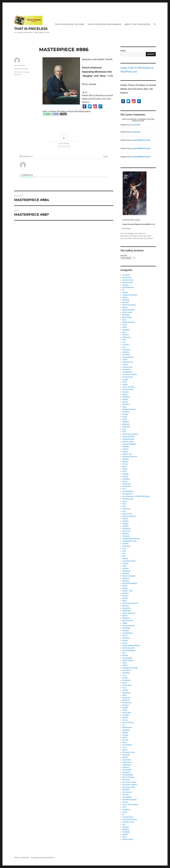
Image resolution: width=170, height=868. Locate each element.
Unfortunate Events (130, 820)
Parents (125, 641)
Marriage (126, 573)
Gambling (126, 479)
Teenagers (126, 772)
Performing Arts (128, 648)
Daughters (126, 397)
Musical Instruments (130, 603)
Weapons (126, 827)
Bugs (124, 332)
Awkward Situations (130, 295)
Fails (124, 432)
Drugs (125, 417)
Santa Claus (127, 713)
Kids (124, 556)
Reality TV (126, 700)
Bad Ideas (126, 300)
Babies (125, 297)
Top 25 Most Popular (130, 805)
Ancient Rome (128, 283)
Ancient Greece (128, 280)
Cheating (126, 352)
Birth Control (127, 312)
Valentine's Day (128, 822)
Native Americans (129, 613)
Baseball (125, 302)
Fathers (125, 452)
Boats (124, 320)
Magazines (126, 571)
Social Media (127, 745)
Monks (125, 588)
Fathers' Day (127, 454)
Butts (124, 340)
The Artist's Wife (129, 787)
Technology (127, 770)
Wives (125, 837)
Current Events (128, 389)
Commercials (127, 367)
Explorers (126, 424)
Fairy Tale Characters (130, 434)
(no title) (137, 125)
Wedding (126, 829)
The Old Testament (129, 800)
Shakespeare (127, 728)
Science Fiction (128, 723)
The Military (127, 797)
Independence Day (129, 541)
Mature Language (129, 576)
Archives (124, 256)
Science (125, 720)
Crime (125, 382)
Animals (125, 285)
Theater (125, 802)
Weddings (126, 832)
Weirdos (125, 834)
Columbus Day (128, 362)
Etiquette (126, 422)
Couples (125, 379)
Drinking (126, 412)
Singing (125, 735)
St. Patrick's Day (128, 752)
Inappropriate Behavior (131, 539)
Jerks (124, 549)
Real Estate (126, 698)
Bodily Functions (129, 322)
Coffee (125, 360)
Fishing (125, 462)
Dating (125, 394)
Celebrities (126, 350)
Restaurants (127, 703)
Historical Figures (129, 516)
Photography (127, 658)
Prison (125, 683)
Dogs (124, 407)
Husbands (126, 536)
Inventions (126, 546)
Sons (124, 747)
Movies (125, 596)
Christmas (18, 72)
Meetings (126, 581)
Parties (125, 643)
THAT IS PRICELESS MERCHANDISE (104, 24)
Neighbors (126, 618)
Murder (125, 598)
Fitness (125, 464)
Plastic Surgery (128, 660)
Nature (125, 616)
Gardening (126, 484)
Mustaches (126, 608)
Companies (126, 370)
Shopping (126, 730)
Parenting (126, 638)
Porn (124, 675)
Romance (18, 74)
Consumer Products (130, 375)
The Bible (126, 790)
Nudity (125, 623)
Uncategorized (128, 817)
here (136, 236)
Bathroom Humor (129, 305)
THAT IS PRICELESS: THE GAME (70, 24)
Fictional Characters (130, 457)
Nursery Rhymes (129, 626)
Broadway (126, 330)
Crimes (125, 384)
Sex (124, 725)
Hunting (125, 534)
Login (105, 156)
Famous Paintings (129, 444)
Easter (125, 419)
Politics (125, 665)
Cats (124, 347)
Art (123, 290)
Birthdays (126, 315)
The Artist (126, 780)
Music (125, 601)
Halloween (126, 509)
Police (125, 663)
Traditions (126, 810)
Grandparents (128, 494)
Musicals (126, 606)
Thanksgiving (128, 775)
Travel (125, 812)
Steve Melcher (20, 65)
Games (125, 481)
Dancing (125, 392)
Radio (124, 695)
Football (125, 474)
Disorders (126, 404)
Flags (124, 466)
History (125, 519)
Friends (125, 476)
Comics (125, 365)
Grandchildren (128, 491)
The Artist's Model (129, 782)
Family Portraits (128, 439)
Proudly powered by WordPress (43, 858)
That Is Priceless (129, 777)
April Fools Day (128, 287)
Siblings (125, 733)
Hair (124, 506)
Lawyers (125, 563)
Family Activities (129, 437)
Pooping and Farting (130, 668)
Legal (124, 566)
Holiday (125, 524)
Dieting (125, 399)
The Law (125, 795)
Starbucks (126, 755)
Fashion (125, 449)
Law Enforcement (129, 561)
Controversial (127, 377)
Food (124, 471)
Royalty (125, 708)
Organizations (128, 633)
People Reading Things (131, 645)
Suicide (125, 757)
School (125, 718)
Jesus (124, 551)
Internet (125, 544)
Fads (124, 429)
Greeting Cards (128, 499)
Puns (124, 688)
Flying (125, 469)
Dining (125, 402)
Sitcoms (125, 740)
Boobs (125, 325)
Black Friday (127, 317)
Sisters (125, 737)
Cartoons (126, 345)
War (124, 824)
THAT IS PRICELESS (31, 29)
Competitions (127, 372)
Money (125, 586)
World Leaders (128, 839)
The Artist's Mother (130, 785)
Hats (124, 511)
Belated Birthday (129, 310)
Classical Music (128, 357)
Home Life (126, 531)
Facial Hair (126, 427)
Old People (126, 628)
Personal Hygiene (129, 650)
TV (123, 815)
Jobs (124, 554)
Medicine (126, 578)
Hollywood (126, 529)
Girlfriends (126, 486)
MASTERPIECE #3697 (142, 140)
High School (127, 514)
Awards (125, 292)
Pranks (125, 678)
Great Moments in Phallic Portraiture (136, 496)
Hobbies (125, 521)
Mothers (126, 593)
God (124, 489)
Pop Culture (127, 670)
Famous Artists (128, 442)
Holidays (26, 72)
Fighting (126, 459)
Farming (126, 447)
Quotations (126, 693)
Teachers (126, 767)
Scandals (126, 715)
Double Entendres (129, 409)
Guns (124, 504)
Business (126, 335)
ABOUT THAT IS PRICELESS (137, 24)
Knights (125, 558)
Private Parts (127, 685)
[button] (155, 25)
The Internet (127, 792)
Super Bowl (127, 760)
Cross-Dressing (128, 387)
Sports (125, 750)
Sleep (124, 742)
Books (125, 327)
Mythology (126, 611)
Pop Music (126, 673)
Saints (125, 710)
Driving (125, 414)
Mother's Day (127, 591)
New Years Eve (128, 621)
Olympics (126, 631)
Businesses (127, 337)
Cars (124, 342)
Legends (125, 568)
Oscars (125, 636)
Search (123, 51)
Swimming (126, 765)
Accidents (126, 275)
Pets (124, 653)
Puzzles (125, 690)
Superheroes (127, 762)
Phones (125, 655)
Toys (124, 807)
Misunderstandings (130, 583)
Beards (125, 307)
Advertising (127, 278)
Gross (125, 501)
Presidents (126, 680)
